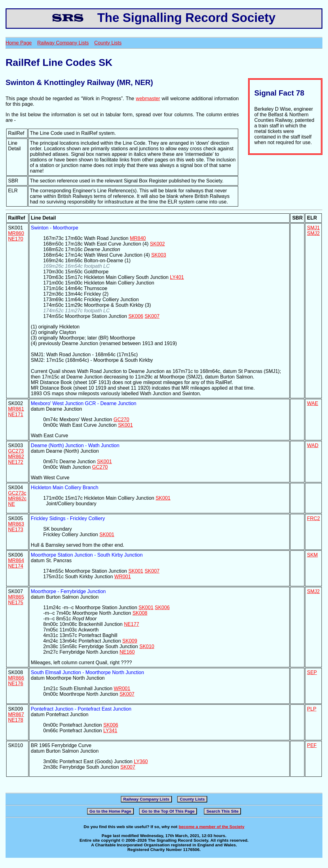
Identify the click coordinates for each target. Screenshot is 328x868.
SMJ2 (313, 233)
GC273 (16, 451)
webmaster (148, 98)
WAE (313, 403)
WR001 (122, 577)
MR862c (17, 499)
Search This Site (222, 811)
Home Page (19, 43)
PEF (312, 745)
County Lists (108, 43)
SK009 (130, 641)
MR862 (16, 457)
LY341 (110, 731)
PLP (312, 709)
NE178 (16, 720)
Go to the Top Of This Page (168, 811)
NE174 (16, 566)
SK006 (136, 316)
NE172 (16, 462)
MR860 (16, 233)
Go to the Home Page (110, 811)
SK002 (157, 244)
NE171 (16, 415)
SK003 (159, 255)
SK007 (152, 316)
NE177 (131, 624)
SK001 (125, 425)
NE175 (16, 603)
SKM (312, 555)
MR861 (16, 409)
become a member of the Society (212, 827)
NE (11, 504)
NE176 (16, 684)
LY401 (177, 277)
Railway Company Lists (63, 43)
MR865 (16, 597)
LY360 (141, 761)
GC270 (121, 419)
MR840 (138, 238)
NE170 (16, 239)
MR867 (16, 714)
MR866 (16, 678)
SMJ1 (313, 228)
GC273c (17, 493)
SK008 (140, 613)
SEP (312, 672)
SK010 (147, 646)
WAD (313, 445)
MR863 (16, 524)
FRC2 (313, 518)
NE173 (16, 530)
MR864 (16, 560)
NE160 (127, 652)
